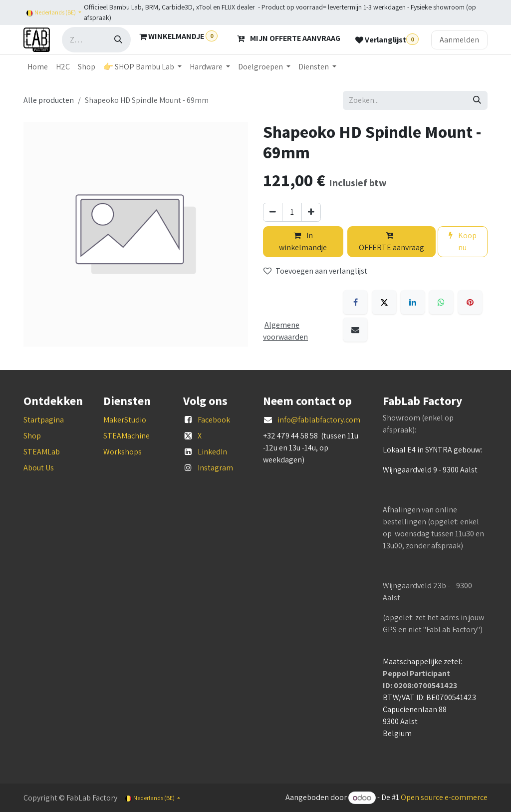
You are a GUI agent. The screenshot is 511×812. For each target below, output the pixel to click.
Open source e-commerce (444, 798)
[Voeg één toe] (311, 212)
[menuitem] (38, 67)
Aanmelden (459, 40)
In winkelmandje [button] (303, 241)
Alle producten (49, 100)
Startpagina (44, 420)
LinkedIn (212, 452)
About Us (39, 468)
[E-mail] (355, 330)
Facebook (214, 420)
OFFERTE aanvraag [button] (391, 242)
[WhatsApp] (441, 302)
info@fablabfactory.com (319, 420)
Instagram (215, 468)
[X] (384, 302)
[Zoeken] (118, 40)
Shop (32, 436)
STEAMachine (127, 436)
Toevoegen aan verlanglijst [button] (315, 271)
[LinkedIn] (413, 302)
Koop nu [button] (463, 241)
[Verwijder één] (273, 212)
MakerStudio (125, 420)
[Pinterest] (470, 302)
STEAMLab (42, 452)
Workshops (123, 452)
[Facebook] (355, 302)
